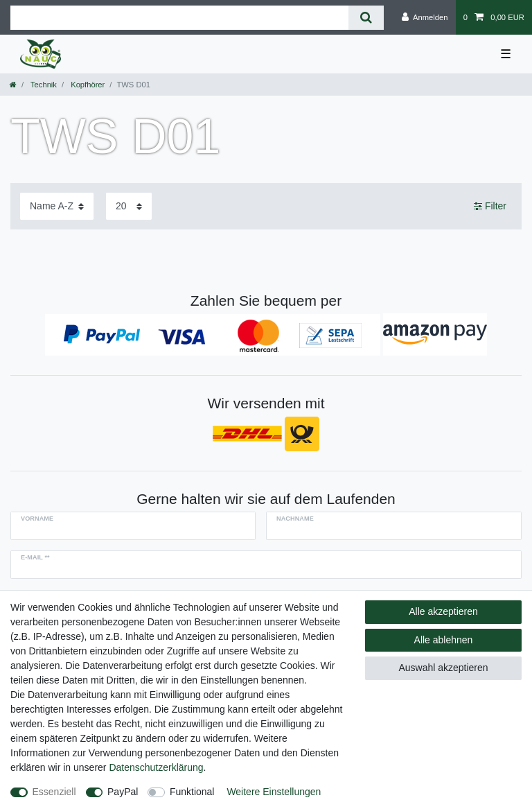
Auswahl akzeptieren (443, 668)
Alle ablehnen (444, 640)
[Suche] (366, 18)
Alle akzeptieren (443, 611)
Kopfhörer (87, 85)
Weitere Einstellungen (274, 792)
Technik (43, 85)
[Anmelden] (425, 17)
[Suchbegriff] (179, 18)
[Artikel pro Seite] (129, 206)
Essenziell (54, 792)
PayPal (123, 792)
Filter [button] (490, 207)
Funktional (192, 792)
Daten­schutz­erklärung (156, 767)
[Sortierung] (57, 206)
